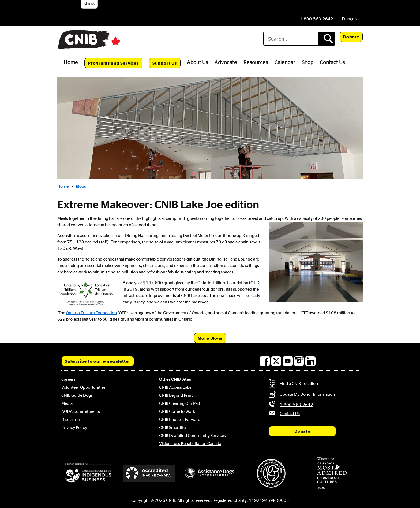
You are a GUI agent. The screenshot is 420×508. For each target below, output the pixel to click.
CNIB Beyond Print (176, 395)
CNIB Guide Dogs (77, 395)
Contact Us (332, 62)
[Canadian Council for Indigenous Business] (88, 473)
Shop (308, 62)
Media (67, 403)
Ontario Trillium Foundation (91, 313)
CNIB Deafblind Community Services (192, 435)
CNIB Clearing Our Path (180, 403)
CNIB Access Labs (175, 387)
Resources (256, 62)
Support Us (165, 63)
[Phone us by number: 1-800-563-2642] (316, 19)
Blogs (81, 186)
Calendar (285, 62)
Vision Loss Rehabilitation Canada (190, 443)
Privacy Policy (74, 427)
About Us (198, 62)
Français (350, 19)
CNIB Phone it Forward (180, 419)
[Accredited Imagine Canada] (149, 473)
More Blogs (210, 338)
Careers (68, 379)
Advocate (226, 62)
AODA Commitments (81, 411)
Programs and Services (113, 63)
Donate (351, 37)
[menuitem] (350, 19)
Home (71, 62)
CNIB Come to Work (177, 411)
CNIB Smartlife (172, 427)
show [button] (89, 4)
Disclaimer (71, 419)
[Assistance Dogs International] (210, 473)
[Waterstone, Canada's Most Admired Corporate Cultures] (332, 473)
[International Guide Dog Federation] (271, 473)
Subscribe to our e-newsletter (98, 361)
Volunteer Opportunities (83, 387)
